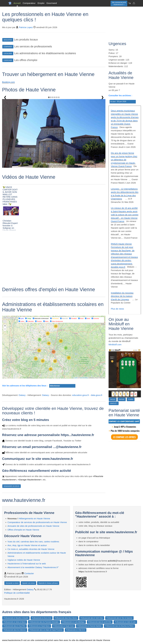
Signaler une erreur (28, 583)
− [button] (5, 329)
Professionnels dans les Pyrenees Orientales (44, 622)
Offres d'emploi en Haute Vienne (23, 530)
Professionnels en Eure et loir (42, 618)
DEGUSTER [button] (8, 40)
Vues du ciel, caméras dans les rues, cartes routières (33, 542)
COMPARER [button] (8, 47)
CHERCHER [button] (8, 60)
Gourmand (52, 3)
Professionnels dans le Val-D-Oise (92, 618)
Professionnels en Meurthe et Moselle (16, 618)
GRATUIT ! (114, 403)
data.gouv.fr (97, 395)
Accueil (17, 3)
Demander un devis (12, 583)
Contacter (29, 573)
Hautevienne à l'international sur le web (27, 564)
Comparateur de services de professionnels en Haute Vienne (37, 522)
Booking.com (8, 82)
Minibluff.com (115, 344)
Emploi (41, 3)
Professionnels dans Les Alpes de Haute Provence (46, 630)
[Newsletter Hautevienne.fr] (130, 3)
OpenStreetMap (84, 378)
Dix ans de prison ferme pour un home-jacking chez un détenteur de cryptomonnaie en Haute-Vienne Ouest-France (124, 160)
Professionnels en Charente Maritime (89, 626)
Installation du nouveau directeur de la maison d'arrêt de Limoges (122, 296)
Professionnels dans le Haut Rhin (14, 626)
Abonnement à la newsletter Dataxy (33, 567)
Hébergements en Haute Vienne (34, 518)
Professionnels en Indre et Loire (125, 622)
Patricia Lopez (26, 27)
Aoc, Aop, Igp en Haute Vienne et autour (27, 545)
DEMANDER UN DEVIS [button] (12, 486)
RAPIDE (122, 399)
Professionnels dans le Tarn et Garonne (119, 618)
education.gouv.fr (81, 395)
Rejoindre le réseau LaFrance (48, 583)
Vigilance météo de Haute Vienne (24, 560)
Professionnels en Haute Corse (64, 626)
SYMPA (131, 399)
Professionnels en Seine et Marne (15, 622)
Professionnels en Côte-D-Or (76, 630)
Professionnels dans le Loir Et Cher (100, 622)
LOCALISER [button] (8, 53)
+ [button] (5, 326)
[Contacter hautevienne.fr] (134, 3)
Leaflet (76, 378)
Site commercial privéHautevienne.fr (119, 3)
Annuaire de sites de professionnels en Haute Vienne (33, 526)
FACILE (113, 399)
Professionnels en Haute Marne (39, 626)
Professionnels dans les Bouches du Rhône (119, 626)
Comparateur (29, 3)
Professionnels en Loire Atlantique (73, 622)
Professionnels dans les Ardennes (15, 630)
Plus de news (117, 309)
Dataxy (22, 395)
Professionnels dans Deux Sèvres (66, 618)
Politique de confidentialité (17, 593)
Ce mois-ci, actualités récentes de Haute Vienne (31, 549)
